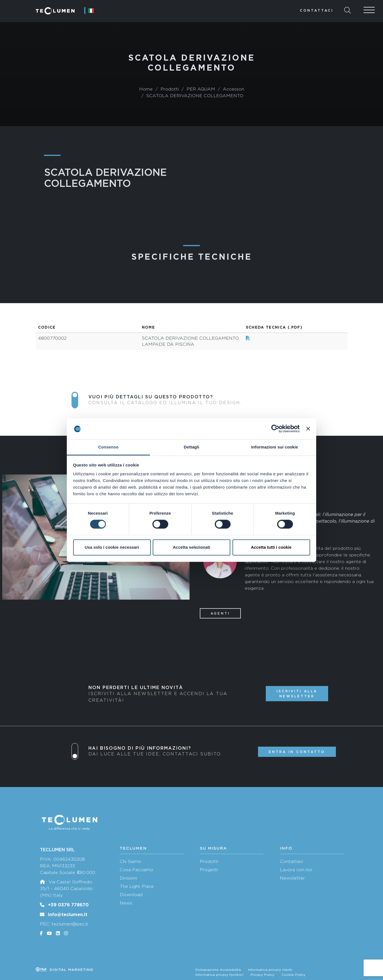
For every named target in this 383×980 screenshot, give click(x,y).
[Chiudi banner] (308, 429)
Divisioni (128, 878)
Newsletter (292, 878)
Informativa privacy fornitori (219, 975)
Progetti (209, 870)
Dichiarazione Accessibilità (218, 970)
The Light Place (137, 886)
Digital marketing (65, 970)
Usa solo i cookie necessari (112, 547)
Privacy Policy (262, 975)
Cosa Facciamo (136, 870)
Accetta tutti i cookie (271, 547)
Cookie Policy (293, 975)
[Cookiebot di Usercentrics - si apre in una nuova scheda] (275, 429)
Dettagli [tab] (191, 447)
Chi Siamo (130, 861)
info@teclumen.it (68, 914)
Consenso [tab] (108, 447)
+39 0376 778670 (68, 905)
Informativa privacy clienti (270, 970)
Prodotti (209, 861)
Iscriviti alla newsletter (297, 693)
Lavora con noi (296, 870)
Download (131, 895)
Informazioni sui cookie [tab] (275, 447)
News (126, 903)
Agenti (220, 613)
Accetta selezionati (191, 547)
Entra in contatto (297, 752)
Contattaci (317, 10)
